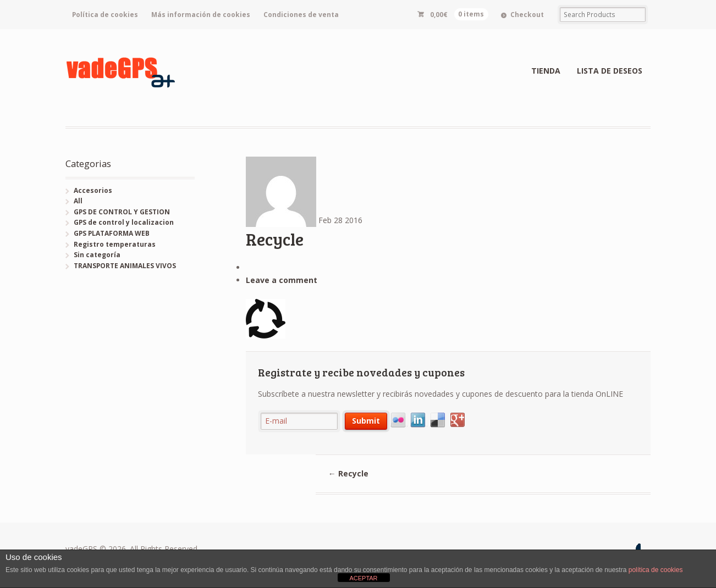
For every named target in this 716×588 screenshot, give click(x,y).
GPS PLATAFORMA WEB (112, 233)
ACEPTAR (363, 578)
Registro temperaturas (115, 244)
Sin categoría (97, 255)
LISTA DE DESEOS (610, 71)
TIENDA (546, 71)
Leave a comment (282, 280)
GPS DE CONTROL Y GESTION (122, 212)
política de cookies (656, 570)
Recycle (348, 473)
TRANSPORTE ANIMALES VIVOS (125, 266)
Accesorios (93, 190)
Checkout (527, 15)
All (78, 201)
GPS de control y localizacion (124, 222)
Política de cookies (105, 15)
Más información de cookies (201, 15)
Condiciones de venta (301, 15)
